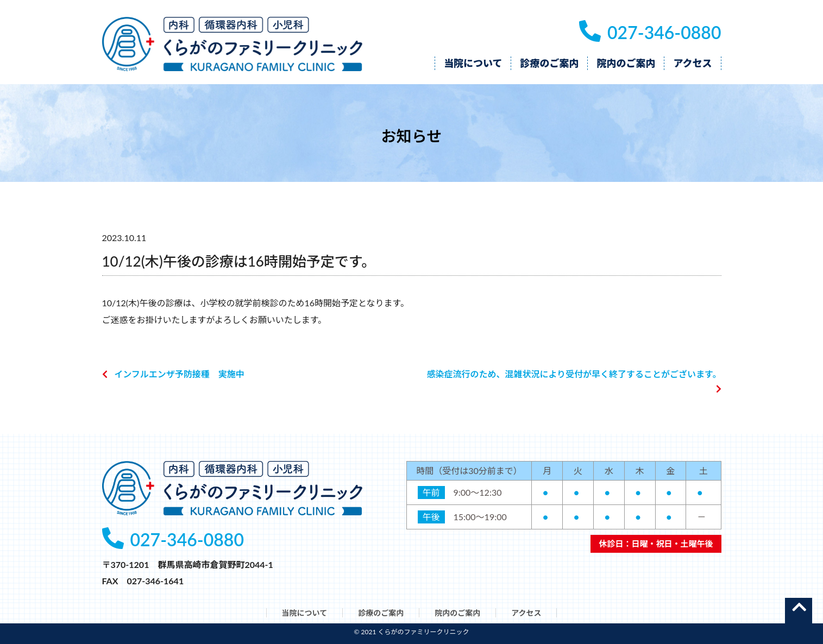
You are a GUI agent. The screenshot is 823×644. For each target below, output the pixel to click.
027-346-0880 (650, 32)
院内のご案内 (457, 613)
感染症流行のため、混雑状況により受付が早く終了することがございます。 (574, 374)
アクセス (526, 613)
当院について (305, 613)
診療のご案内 (381, 613)
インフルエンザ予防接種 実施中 (179, 374)
